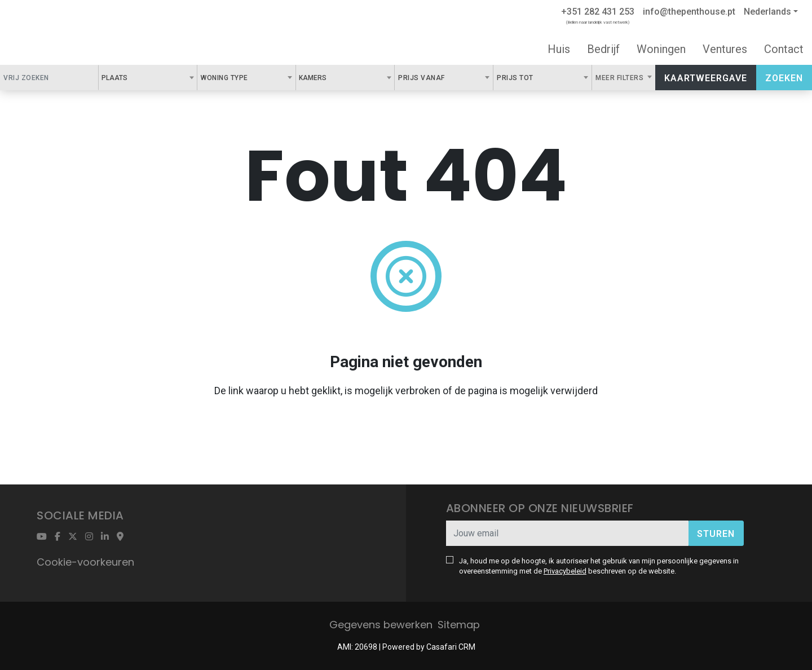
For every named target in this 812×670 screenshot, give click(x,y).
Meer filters (621, 78)
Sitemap (459, 625)
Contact (784, 49)
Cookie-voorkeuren (85, 562)
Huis (559, 49)
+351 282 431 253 (598, 12)
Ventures (725, 49)
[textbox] (134, 77)
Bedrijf (603, 49)
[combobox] (148, 78)
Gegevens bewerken (381, 625)
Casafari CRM (451, 647)
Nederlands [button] (767, 12)
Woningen (661, 49)
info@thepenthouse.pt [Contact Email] (689, 12)
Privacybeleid (565, 571)
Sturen (716, 534)
